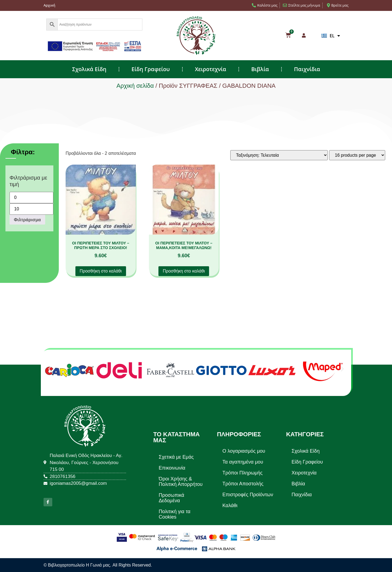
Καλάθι (230, 506)
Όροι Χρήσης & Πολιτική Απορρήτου (181, 482)
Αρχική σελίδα (135, 86)
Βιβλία (260, 69)
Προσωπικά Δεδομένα (171, 498)
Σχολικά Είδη (89, 69)
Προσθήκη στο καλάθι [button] (101, 271)
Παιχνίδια (307, 69)
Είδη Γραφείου (151, 69)
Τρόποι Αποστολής (243, 484)
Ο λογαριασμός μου (244, 451)
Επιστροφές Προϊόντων (248, 495)
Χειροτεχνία (211, 69)
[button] (50, 369)
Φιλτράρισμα (27, 220)
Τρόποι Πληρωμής (243, 473)
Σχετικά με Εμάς (176, 457)
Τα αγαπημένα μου (243, 462)
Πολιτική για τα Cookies (174, 514)
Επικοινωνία (172, 468)
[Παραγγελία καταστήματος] (279, 155)
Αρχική (49, 5)
